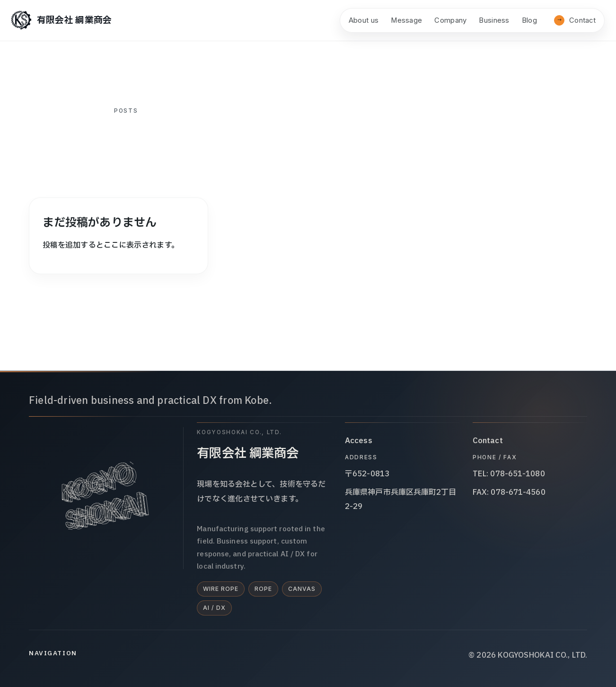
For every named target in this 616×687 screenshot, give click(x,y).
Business (494, 20)
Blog (529, 20)
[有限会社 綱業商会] (62, 20)
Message (406, 20)
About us (364, 20)
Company (450, 20)
